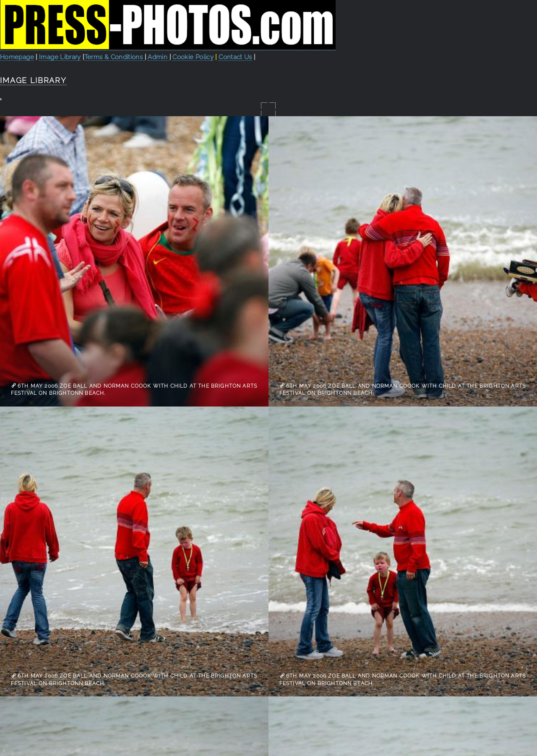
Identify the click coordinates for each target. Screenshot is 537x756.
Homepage (17, 57)
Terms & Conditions (115, 57)
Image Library (60, 57)
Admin (158, 57)
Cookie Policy (193, 57)
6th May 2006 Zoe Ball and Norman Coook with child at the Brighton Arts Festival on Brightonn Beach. (134, 389)
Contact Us (235, 57)
